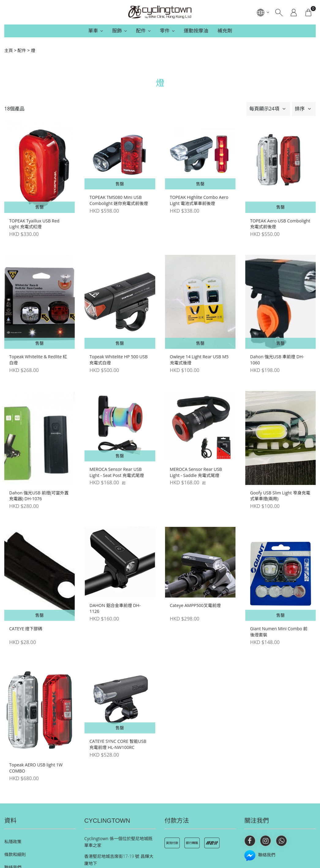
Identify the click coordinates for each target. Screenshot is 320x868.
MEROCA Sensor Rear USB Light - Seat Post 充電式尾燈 (117, 472)
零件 (165, 31)
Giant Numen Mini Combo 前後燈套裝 (279, 632)
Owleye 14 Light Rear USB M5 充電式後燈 (199, 360)
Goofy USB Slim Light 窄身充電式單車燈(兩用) (280, 496)
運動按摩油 (196, 31)
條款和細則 (15, 854)
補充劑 (225, 31)
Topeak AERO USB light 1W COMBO (36, 768)
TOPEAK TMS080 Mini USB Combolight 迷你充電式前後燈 (119, 200)
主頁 (9, 50)
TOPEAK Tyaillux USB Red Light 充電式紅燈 (34, 224)
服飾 (117, 31)
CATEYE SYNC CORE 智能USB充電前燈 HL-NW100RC (118, 744)
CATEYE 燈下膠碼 (26, 629)
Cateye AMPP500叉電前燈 (195, 605)
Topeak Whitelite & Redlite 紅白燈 (38, 360)
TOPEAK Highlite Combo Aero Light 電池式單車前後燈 (199, 200)
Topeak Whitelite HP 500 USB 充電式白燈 (119, 360)
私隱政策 (13, 842)
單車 (93, 31)
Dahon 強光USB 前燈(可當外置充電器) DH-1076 (39, 496)
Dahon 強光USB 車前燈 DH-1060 (277, 360)
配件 (141, 31)
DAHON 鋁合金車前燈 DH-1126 (115, 608)
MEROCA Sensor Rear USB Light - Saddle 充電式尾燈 (196, 472)
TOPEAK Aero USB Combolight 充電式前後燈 (280, 224)
